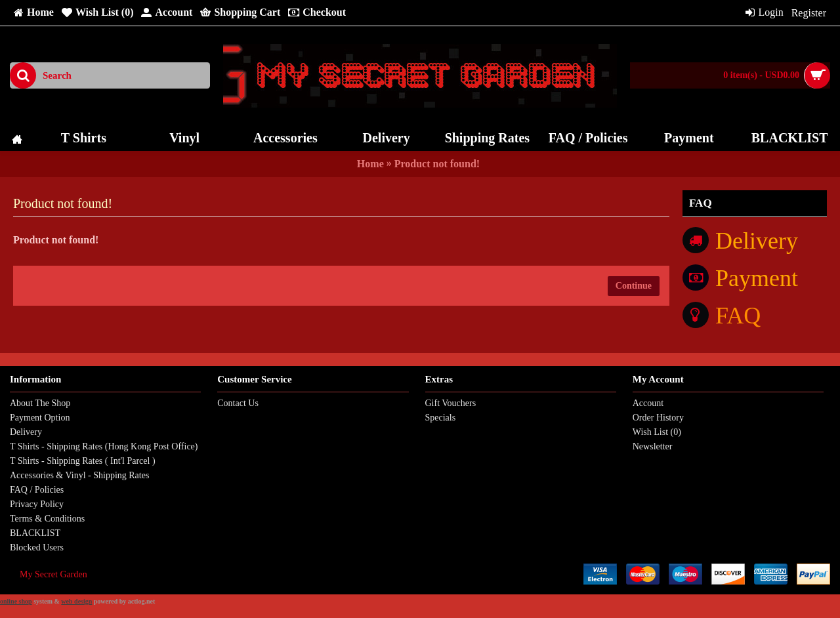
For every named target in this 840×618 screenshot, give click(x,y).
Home (370, 164)
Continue (634, 286)
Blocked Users (37, 547)
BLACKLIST (35, 533)
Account (648, 403)
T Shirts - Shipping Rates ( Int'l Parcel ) (83, 461)
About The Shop (40, 403)
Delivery (26, 432)
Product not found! (437, 164)
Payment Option (40, 418)
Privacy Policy (37, 504)
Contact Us (238, 403)
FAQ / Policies (37, 490)
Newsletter (653, 446)
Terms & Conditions (47, 519)
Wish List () (657, 432)
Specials (441, 418)
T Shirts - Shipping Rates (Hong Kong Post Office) (104, 446)
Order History (658, 418)
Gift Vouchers (451, 403)
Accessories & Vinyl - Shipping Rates (79, 475)
